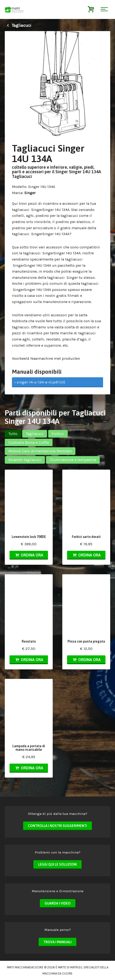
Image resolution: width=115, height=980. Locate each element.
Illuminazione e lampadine (73, 460)
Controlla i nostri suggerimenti (57, 826)
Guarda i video (58, 903)
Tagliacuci (18, 25)
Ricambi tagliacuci (25, 460)
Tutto (13, 434)
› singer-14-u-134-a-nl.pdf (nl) (40, 382)
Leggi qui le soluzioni (57, 864)
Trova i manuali (57, 942)
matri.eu (76, 967)
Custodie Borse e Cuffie (29, 442)
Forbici (58, 434)
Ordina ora (29, 555)
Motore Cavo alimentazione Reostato (40, 451)
